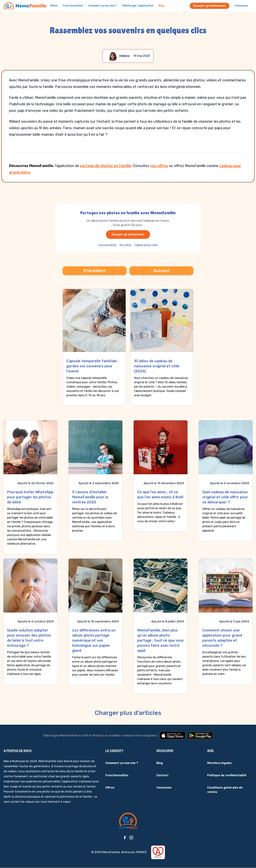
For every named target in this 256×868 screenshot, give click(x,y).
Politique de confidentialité (227, 775)
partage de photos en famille (105, 166)
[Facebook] (125, 838)
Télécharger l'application (137, 6)
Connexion (241, 6)
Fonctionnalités (73, 6)
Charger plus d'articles (128, 713)
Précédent (95, 271)
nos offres (159, 166)
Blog (161, 6)
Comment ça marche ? (102, 6)
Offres (54, 6)
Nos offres (126, 245)
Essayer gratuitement (210, 6)
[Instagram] (131, 838)
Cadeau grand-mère (146, 245)
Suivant (161, 271)
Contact (162, 775)
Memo (31, 6)
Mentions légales (219, 763)
